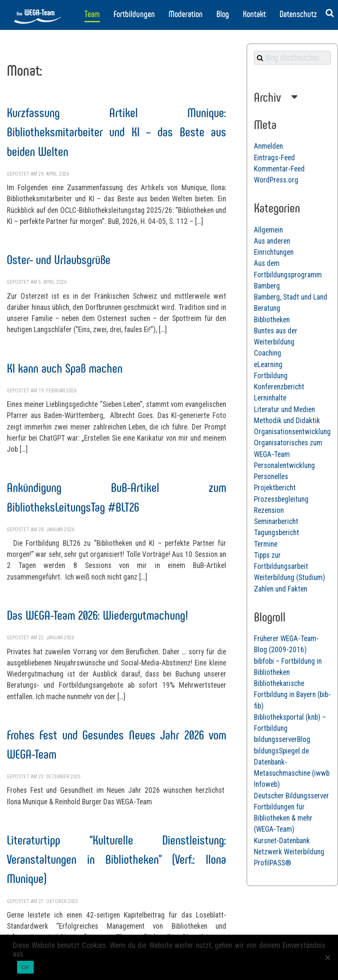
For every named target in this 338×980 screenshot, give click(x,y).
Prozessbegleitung (281, 499)
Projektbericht (275, 488)
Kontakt (254, 14)
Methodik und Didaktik (287, 421)
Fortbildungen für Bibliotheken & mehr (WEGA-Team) (283, 818)
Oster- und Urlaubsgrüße (59, 260)
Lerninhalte (270, 398)
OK (25, 967)
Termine (266, 544)
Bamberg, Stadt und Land (291, 297)
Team (92, 14)
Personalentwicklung (284, 465)
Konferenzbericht (279, 387)
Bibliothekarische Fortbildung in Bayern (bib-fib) (292, 695)
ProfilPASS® (272, 863)
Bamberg (267, 286)
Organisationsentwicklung (292, 432)
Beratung (267, 308)
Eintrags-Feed (274, 158)
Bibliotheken (272, 320)
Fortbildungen (134, 14)
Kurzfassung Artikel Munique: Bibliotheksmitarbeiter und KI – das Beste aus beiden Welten (117, 132)
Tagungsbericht (277, 533)
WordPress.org (276, 180)
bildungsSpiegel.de (281, 751)
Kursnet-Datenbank (282, 841)
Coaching (268, 353)
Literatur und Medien (284, 409)
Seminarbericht (276, 521)
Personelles (271, 477)
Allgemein (268, 230)
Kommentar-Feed (279, 169)
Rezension (269, 510)
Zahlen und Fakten (281, 589)
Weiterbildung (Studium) (290, 577)
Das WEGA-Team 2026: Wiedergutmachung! (98, 615)
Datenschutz (298, 14)
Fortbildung (271, 376)
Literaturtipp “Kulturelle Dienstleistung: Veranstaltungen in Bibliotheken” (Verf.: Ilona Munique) (117, 859)
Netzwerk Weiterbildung (289, 852)
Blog (223, 14)
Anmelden (268, 146)
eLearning (268, 365)
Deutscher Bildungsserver (291, 796)
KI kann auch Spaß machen (65, 368)
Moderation (186, 14)
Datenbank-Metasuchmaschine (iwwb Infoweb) (292, 773)
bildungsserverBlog (282, 739)
